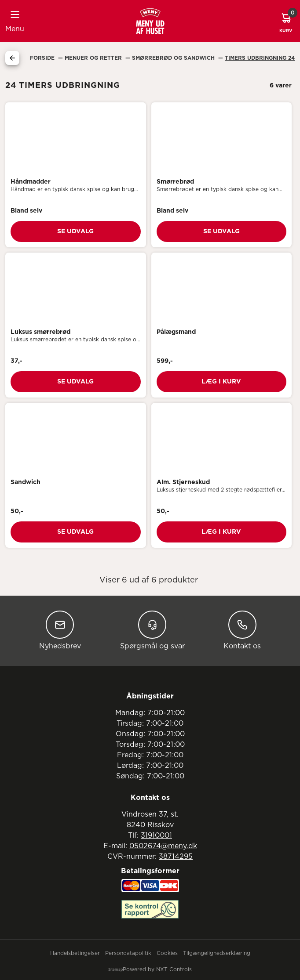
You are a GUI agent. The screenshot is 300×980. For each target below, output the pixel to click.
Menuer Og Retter (94, 58)
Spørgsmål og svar (152, 630)
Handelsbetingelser (75, 953)
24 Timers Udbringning (260, 58)
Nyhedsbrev (60, 630)
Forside (43, 58)
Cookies (167, 953)
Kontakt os (242, 630)
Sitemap (115, 970)
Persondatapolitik (128, 953)
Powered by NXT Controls (157, 969)
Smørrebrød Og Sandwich (174, 58)
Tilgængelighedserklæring (217, 953)
